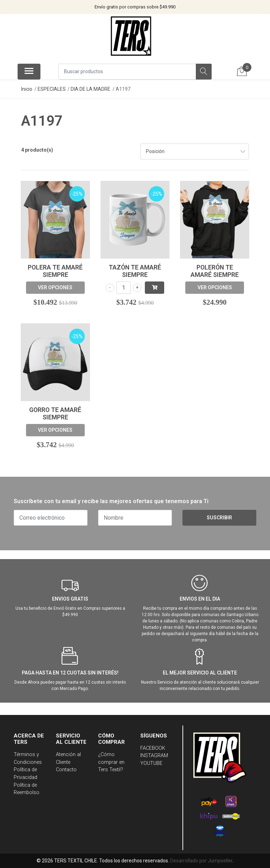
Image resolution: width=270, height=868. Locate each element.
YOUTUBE (151, 763)
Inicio (27, 89)
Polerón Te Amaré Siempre (215, 271)
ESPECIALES (52, 89)
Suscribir (219, 518)
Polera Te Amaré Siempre (55, 271)
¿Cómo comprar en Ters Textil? (111, 762)
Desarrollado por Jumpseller (201, 861)
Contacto (66, 770)
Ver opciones (55, 287)
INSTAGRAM (154, 756)
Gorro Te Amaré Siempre (55, 414)
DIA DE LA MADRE (91, 89)
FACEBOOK (153, 748)
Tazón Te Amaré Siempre (135, 271)
